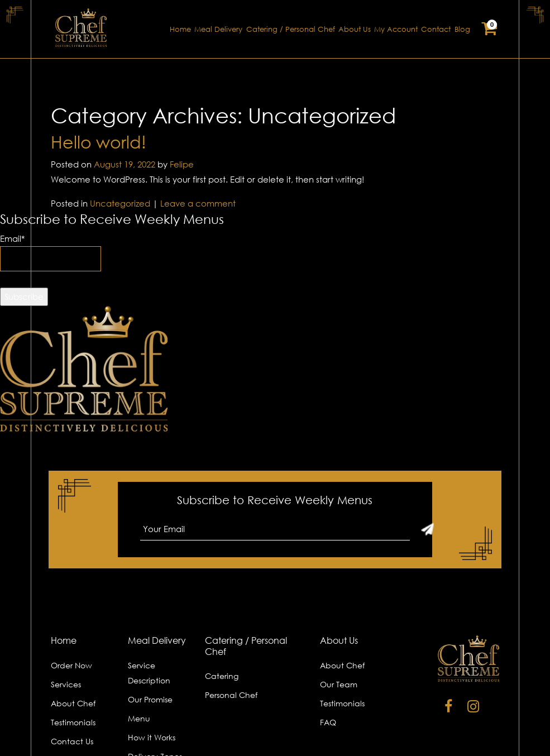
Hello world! (99, 142)
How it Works (152, 737)
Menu (139, 718)
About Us (355, 29)
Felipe (182, 164)
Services (66, 684)
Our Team (339, 684)
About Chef (73, 703)
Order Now (71, 665)
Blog (462, 29)
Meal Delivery (218, 29)
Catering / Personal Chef (291, 29)
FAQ (328, 722)
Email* (51, 252)
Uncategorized (120, 203)
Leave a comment (198, 203)
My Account (396, 29)
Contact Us (72, 741)
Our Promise (150, 699)
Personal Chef (231, 695)
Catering (222, 676)
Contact (436, 29)
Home (180, 29)
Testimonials (73, 722)
